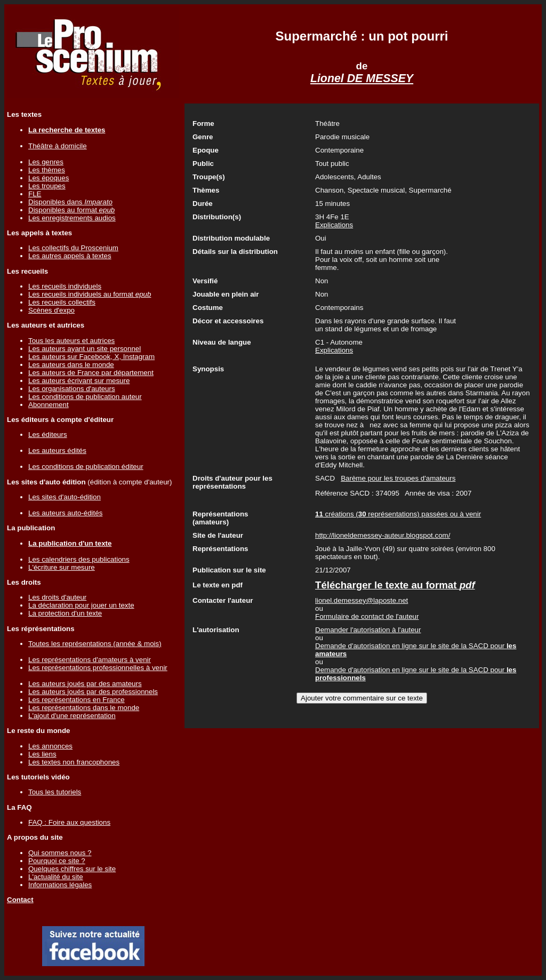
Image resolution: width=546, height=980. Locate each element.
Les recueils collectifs (62, 302)
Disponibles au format (71, 210)
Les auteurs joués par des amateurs (85, 684)
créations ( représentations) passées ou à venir (398, 514)
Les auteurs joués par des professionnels (93, 692)
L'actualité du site (56, 877)
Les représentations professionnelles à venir (98, 668)
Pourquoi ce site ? (57, 861)
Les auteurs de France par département (91, 373)
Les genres (46, 162)
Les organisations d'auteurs (72, 389)
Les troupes (47, 186)
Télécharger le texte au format (395, 585)
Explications (334, 225)
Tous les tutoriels (55, 792)
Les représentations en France (77, 700)
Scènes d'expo (51, 310)
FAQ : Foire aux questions (69, 822)
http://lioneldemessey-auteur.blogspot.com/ (383, 535)
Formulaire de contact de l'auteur (367, 616)
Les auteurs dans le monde (71, 365)
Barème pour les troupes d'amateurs (398, 478)
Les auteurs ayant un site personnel (85, 349)
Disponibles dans (70, 202)
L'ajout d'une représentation (72, 716)
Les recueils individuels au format (90, 294)
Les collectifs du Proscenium (73, 248)
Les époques (49, 178)
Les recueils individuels (65, 286)
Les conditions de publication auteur (85, 397)
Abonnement (49, 405)
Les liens (42, 754)
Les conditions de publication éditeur (86, 467)
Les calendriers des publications (79, 559)
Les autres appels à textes (70, 256)
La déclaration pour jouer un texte (81, 605)
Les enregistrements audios (72, 218)
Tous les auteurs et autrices (71, 341)
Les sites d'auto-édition (65, 497)
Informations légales (60, 885)
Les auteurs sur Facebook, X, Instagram (91, 357)
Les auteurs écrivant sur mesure (79, 381)
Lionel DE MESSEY (362, 78)
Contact (20, 900)
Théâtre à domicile (58, 146)
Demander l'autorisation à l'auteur (368, 630)
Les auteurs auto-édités (65, 513)
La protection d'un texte (65, 613)
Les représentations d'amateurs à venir (90, 660)
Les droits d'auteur (57, 597)
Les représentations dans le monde (84, 708)
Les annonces (50, 746)
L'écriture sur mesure (62, 567)
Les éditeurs (48, 435)
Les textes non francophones (74, 762)
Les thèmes (47, 170)
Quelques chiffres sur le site (72, 869)
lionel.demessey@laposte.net (362, 600)
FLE (35, 194)
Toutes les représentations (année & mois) (95, 644)
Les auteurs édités (57, 451)
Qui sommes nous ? (60, 853)
